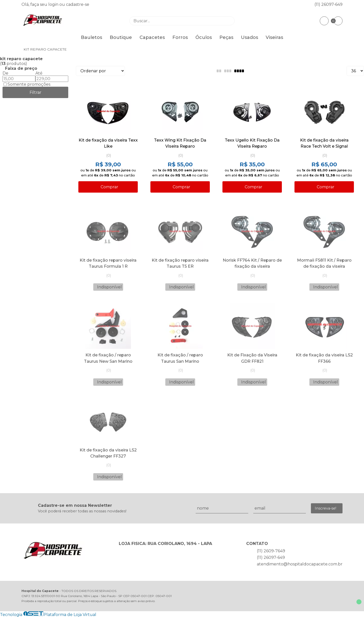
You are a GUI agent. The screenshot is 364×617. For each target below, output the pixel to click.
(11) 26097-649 (328, 4)
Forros (180, 37)
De (5, 73)
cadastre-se (78, 4)
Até (39, 73)
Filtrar (36, 92)
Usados (249, 37)
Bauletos (92, 37)
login (54, 4)
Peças (226, 37)
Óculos (204, 37)
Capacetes (152, 37)
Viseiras (274, 37)
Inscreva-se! (325, 508)
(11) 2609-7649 (271, 551)
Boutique (121, 37)
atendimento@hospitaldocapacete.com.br (300, 564)
